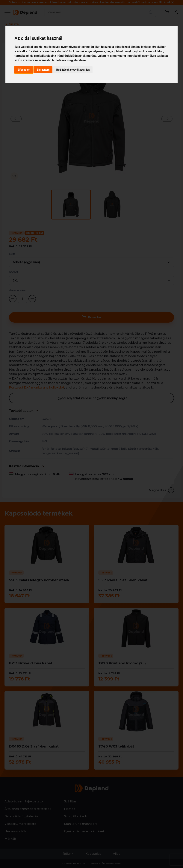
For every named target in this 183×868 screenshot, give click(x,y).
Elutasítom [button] (43, 70)
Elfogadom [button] (24, 70)
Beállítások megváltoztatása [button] (73, 70)
